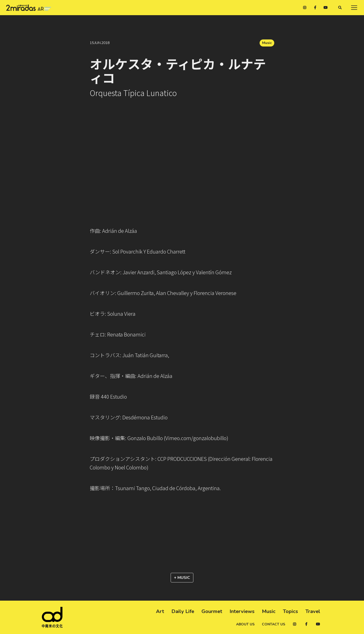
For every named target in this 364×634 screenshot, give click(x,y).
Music (267, 43)
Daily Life (183, 611)
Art (160, 611)
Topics (290, 611)
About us (245, 624)
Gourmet (212, 611)
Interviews (242, 611)
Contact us (274, 624)
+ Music (182, 578)
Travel (313, 611)
